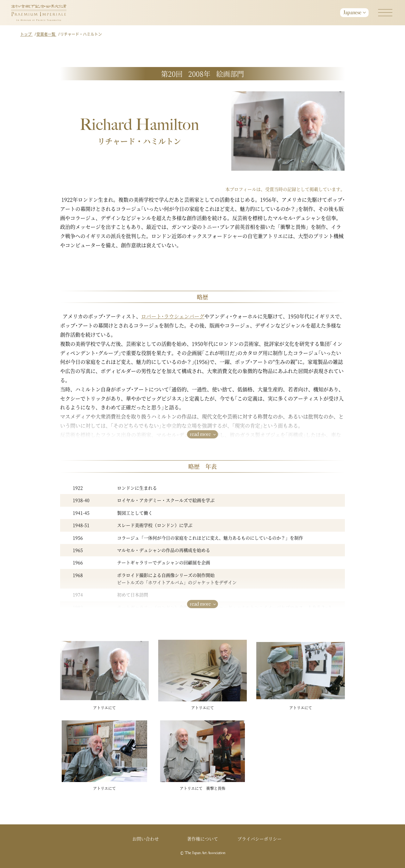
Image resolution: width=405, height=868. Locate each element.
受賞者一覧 (46, 34)
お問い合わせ (146, 839)
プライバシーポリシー (259, 839)
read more (200, 434)
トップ (26, 34)
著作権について (202, 839)
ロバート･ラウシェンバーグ (173, 316)
